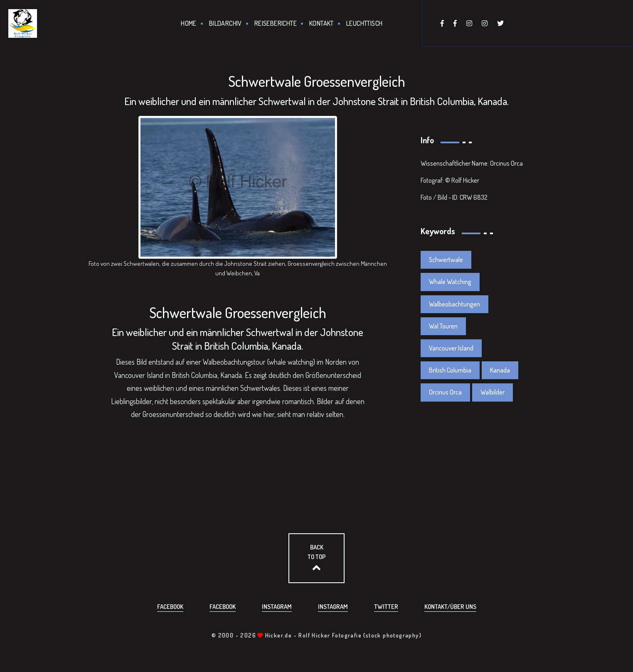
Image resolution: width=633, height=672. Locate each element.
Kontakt (321, 23)
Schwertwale (446, 260)
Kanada (500, 370)
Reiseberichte (276, 23)
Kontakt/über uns (450, 607)
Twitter (386, 607)
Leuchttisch (364, 23)
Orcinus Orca (445, 392)
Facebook (170, 607)
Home (189, 23)
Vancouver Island (451, 348)
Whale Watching (450, 282)
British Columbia (450, 370)
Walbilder (493, 392)
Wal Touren (443, 326)
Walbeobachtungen (454, 304)
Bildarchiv (225, 23)
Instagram (277, 607)
